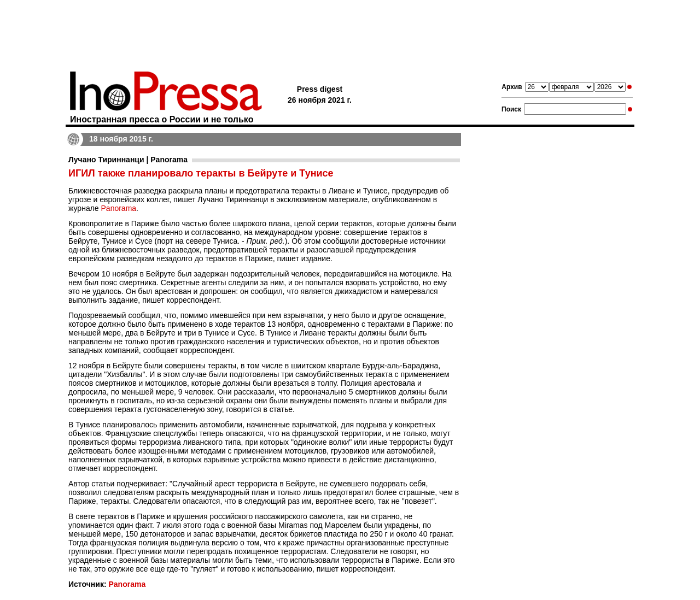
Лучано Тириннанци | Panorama (128, 160)
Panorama (119, 208)
